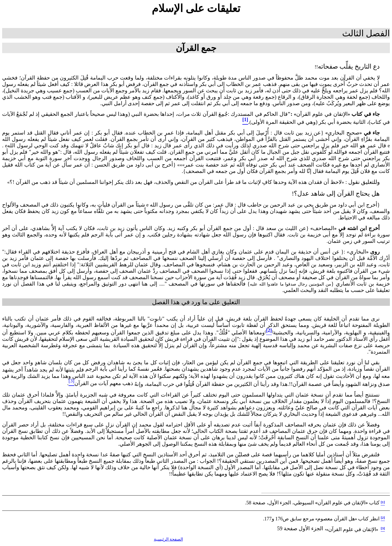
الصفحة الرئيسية (168, 539)
